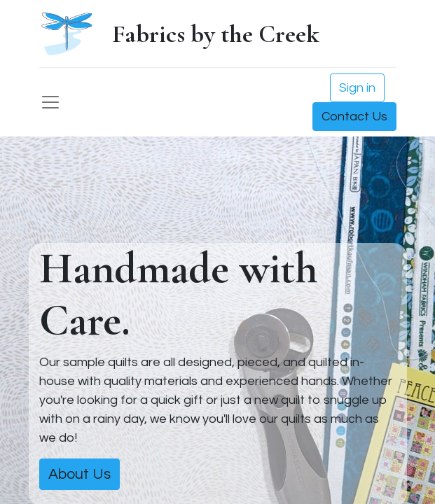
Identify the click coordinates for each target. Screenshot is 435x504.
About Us (80, 474)
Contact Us (354, 117)
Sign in (357, 88)
